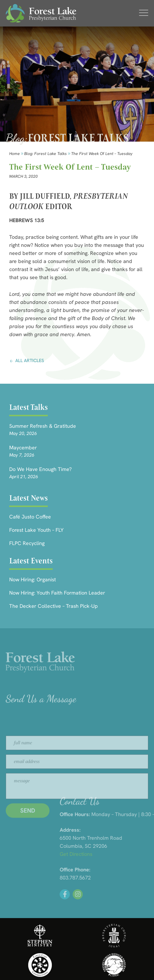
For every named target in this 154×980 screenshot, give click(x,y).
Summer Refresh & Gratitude (43, 426)
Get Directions (114, 854)
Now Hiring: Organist (33, 579)
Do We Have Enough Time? (40, 469)
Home (15, 154)
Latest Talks (28, 407)
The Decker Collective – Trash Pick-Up (54, 606)
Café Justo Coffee (30, 517)
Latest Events (31, 561)
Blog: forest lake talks (45, 154)
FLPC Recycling (27, 543)
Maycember (23, 448)
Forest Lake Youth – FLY (36, 530)
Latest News (28, 498)
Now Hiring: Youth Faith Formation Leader (57, 593)
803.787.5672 (113, 878)
